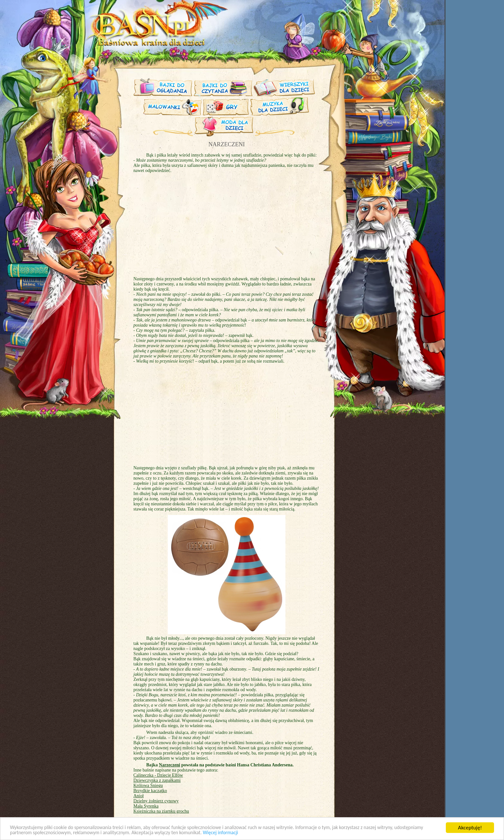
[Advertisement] (80, 160)
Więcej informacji (274, 833)
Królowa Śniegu (148, 786)
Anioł (139, 796)
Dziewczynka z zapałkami (157, 780)
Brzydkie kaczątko (150, 791)
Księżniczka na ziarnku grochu (161, 811)
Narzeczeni (169, 765)
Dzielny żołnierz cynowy (156, 801)
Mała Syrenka (146, 806)
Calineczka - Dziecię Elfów (158, 775)
